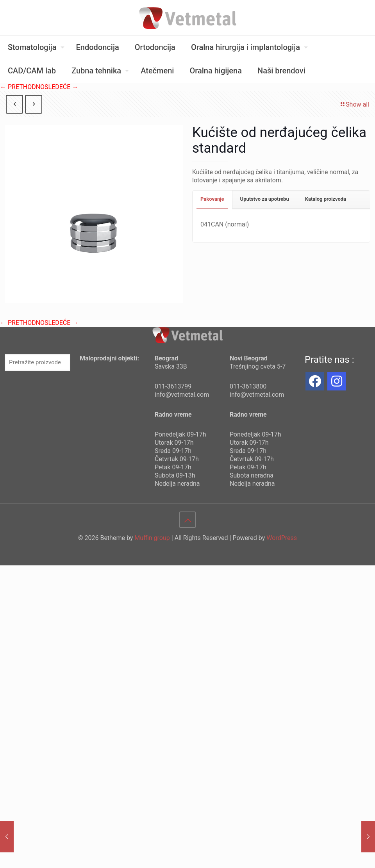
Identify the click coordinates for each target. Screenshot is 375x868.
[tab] (212, 199)
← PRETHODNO (22, 87)
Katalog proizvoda (326, 199)
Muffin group (152, 538)
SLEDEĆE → (61, 87)
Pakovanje (212, 199)
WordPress (282, 538)
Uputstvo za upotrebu (265, 199)
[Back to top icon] (187, 520)
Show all (354, 104)
